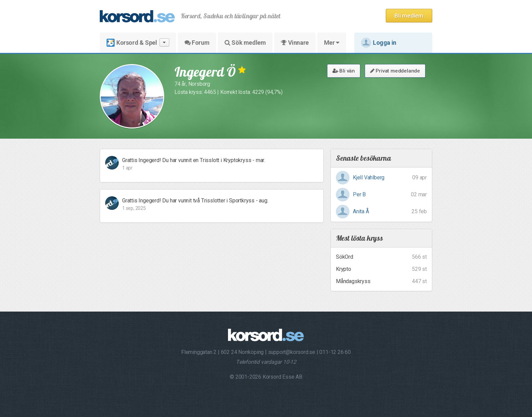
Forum (197, 43)
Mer (332, 43)
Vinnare (295, 43)
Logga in (379, 43)
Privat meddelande (395, 71)
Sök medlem (245, 43)
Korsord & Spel (138, 43)
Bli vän (344, 71)
